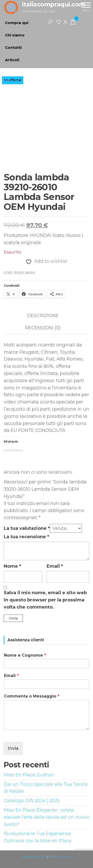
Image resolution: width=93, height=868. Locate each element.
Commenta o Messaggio (32, 696)
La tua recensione (26, 537)
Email (55, 566)
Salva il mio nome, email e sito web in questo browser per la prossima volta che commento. (45, 600)
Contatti (13, 47)
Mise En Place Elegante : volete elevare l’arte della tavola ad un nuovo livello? (46, 817)
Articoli (12, 60)
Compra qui (17, 23)
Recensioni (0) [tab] (43, 328)
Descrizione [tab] (43, 316)
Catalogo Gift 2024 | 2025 (32, 801)
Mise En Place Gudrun (29, 775)
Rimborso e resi (34, 857)
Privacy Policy (60, 857)
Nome (12, 566)
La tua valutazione (27, 528)
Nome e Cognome (25, 655)
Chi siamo (15, 35)
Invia (13, 748)
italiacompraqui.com (54, 4)
